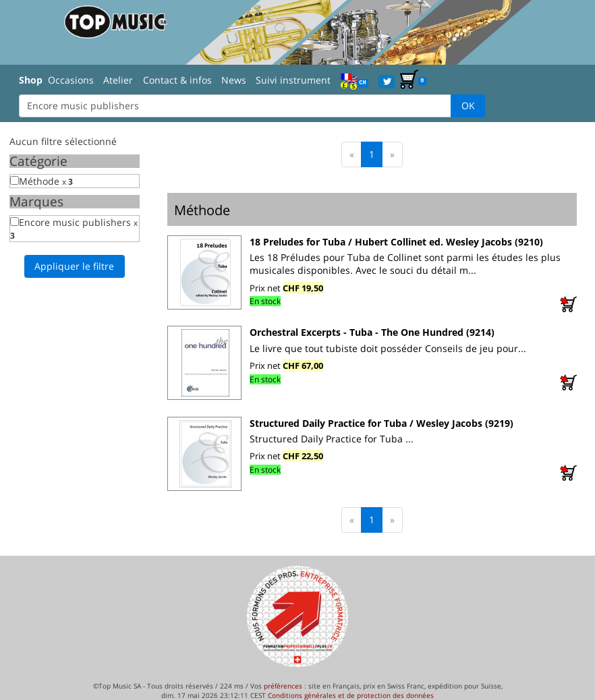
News (234, 80)
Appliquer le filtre (74, 266)
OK (468, 106)
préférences (283, 686)
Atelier (118, 80)
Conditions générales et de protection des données (351, 695)
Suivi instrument (293, 80)
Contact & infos (177, 80)
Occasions (71, 80)
